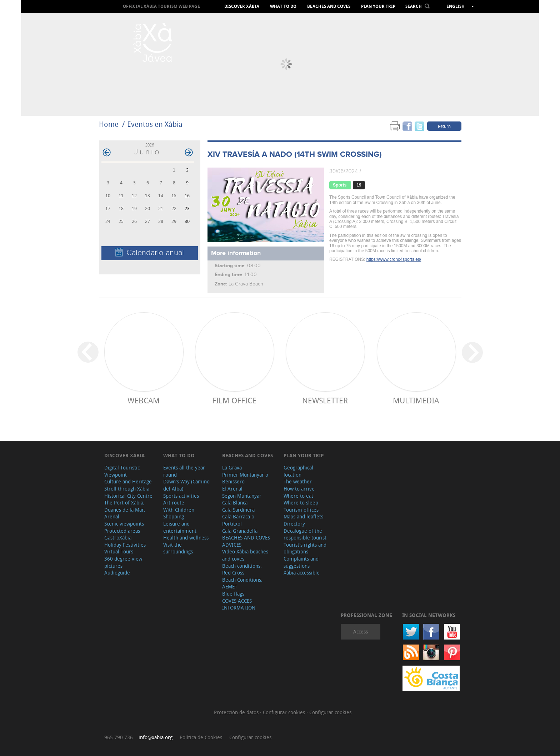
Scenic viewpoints (124, 524)
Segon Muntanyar (242, 496)
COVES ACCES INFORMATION (239, 604)
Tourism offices (301, 510)
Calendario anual (149, 253)
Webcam (144, 400)
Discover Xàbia (242, 6)
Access (361, 631)
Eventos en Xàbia (155, 124)
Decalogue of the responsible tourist (305, 534)
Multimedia (416, 400)
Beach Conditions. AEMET (242, 583)
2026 (150, 145)
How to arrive (299, 489)
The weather (298, 481)
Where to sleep (301, 503)
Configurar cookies (285, 712)
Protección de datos (237, 712)
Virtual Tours (119, 551)
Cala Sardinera (238, 510)
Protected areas (122, 531)
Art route (174, 503)
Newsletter (325, 400)
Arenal (112, 516)
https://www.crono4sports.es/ (394, 259)
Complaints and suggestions (301, 562)
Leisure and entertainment (180, 527)
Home (109, 124)
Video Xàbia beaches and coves (245, 555)
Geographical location (298, 471)
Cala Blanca (235, 503)
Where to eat (298, 496)
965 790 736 (119, 737)
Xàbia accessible (302, 573)
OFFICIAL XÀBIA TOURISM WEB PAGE (161, 6)
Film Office (234, 400)
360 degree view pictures (123, 562)
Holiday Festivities (125, 545)
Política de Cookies (201, 737)
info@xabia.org (156, 737)
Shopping (174, 516)
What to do (283, 6)
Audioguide (117, 573)
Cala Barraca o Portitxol (238, 520)
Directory (294, 524)
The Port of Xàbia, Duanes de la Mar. (125, 506)
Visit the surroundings (178, 548)
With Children (179, 510)
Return (444, 126)
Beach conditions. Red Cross (242, 569)
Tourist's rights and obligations (305, 548)
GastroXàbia (118, 538)
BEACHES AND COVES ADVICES (246, 541)
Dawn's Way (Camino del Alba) (186, 485)
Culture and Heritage (128, 481)
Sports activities (181, 496)
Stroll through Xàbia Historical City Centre (128, 492)
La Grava (232, 467)
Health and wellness (186, 538)
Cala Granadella (240, 531)
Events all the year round (184, 471)
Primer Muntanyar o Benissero (245, 478)
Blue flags (233, 594)
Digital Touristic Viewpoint (122, 471)
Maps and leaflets (303, 516)
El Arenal (232, 489)
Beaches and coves (329, 6)
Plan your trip (378, 6)
